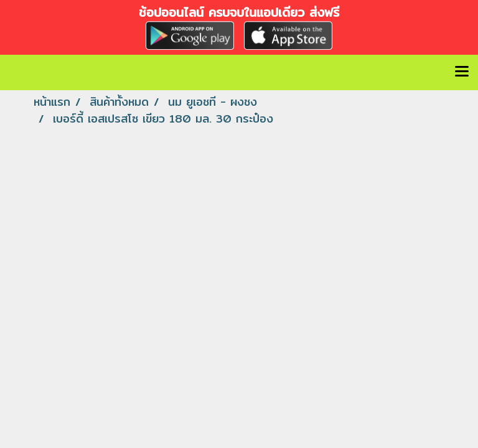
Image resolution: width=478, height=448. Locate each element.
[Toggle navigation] (462, 72)
